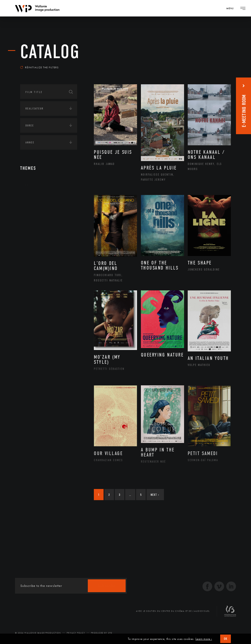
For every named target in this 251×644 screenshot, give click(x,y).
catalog (50, 52)
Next (155, 495)
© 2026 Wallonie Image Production (38, 633)
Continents (34, 200)
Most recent (217, 64)
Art (28, 185)
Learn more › (204, 639)
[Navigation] (232, 8)
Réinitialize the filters (39, 67)
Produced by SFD (102, 633)
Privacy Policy (76, 633)
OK (226, 639)
